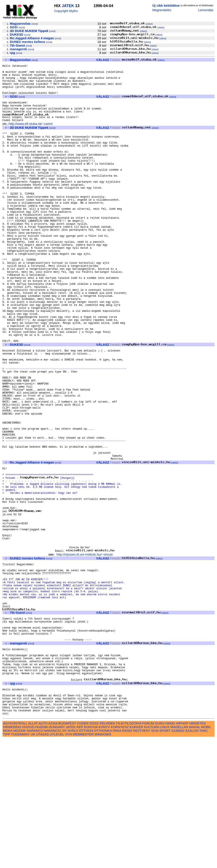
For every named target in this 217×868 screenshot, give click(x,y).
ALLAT (33, 852)
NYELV (73, 860)
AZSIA (53, 852)
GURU (160, 852)
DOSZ (94, 852)
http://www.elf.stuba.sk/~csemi (31, 135)
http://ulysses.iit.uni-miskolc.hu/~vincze (85, 654)
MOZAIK (20, 860)
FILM (120, 852)
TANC (203, 860)
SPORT (165, 860)
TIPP (7, 863)
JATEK (68, 6)
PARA (117, 860)
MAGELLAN (179, 856)
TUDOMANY (20, 863)
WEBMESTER (83, 863)
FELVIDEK (107, 852)
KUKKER (136, 856)
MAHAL (195, 856)
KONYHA (91, 856)
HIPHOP (182, 852)
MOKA (8, 860)
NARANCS (35, 860)
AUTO (43, 852)
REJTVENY (142, 860)
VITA (68, 863)
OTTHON (86, 860)
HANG (170, 852)
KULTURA (152, 856)
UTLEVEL (57, 863)
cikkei (149, 24)
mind (35, 24)
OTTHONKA (103, 860)
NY (65, 860)
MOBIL (206, 856)
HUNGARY (57, 856)
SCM (155, 860)
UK (33, 863)
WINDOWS (103, 863)
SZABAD (178, 860)
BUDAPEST (67, 852)
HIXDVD (28, 856)
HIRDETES (198, 852)
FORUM (148, 852)
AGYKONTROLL (15, 852)
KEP (80, 856)
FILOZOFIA (133, 852)
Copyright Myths (66, 11)
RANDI (127, 860)
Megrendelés (162, 10)
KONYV (104, 856)
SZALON (192, 860)
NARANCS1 (53, 860)
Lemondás (206, 10)
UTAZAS (42, 863)
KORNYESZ (120, 856)
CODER (83, 852)
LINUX (165, 856)
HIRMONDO (12, 856)
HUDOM (41, 856)
